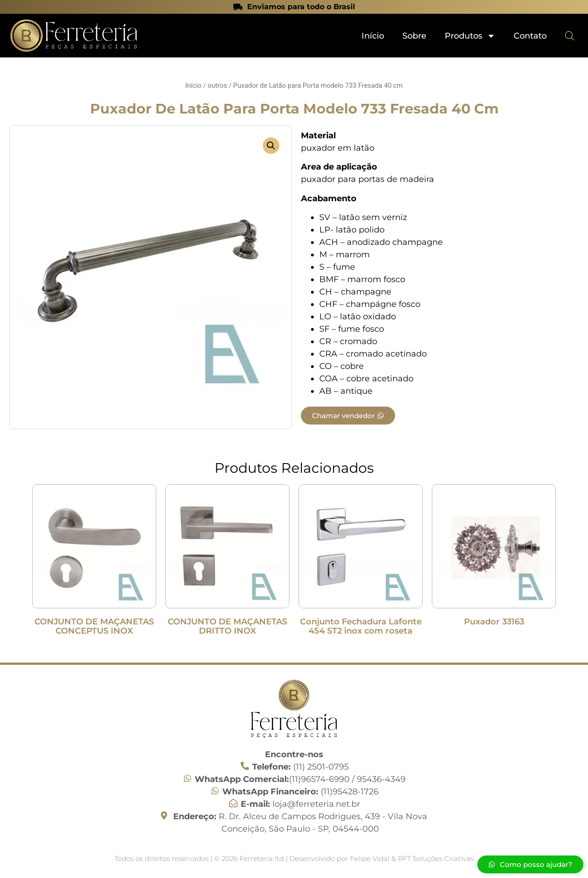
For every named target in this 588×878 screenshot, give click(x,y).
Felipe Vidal (371, 858)
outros (217, 85)
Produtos (470, 36)
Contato (530, 36)
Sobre (414, 36)
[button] (271, 146)
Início (373, 36)
